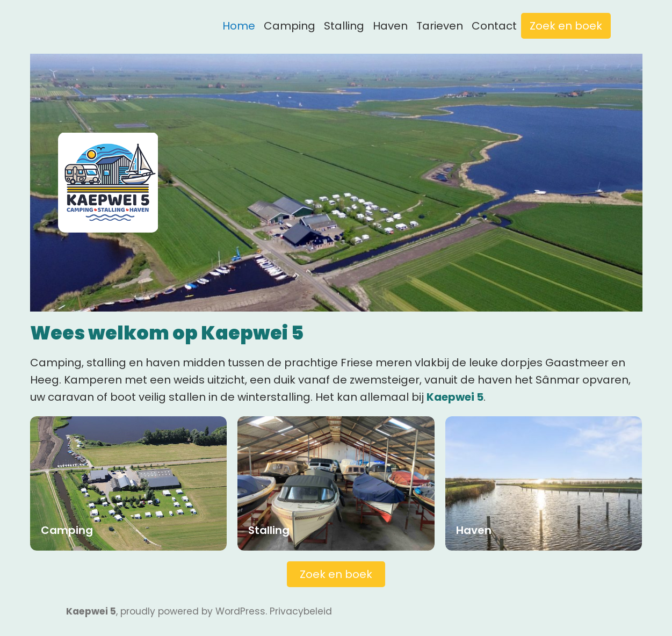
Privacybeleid (301, 611)
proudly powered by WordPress (193, 611)
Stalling (344, 27)
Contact (494, 27)
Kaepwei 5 (91, 611)
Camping (290, 27)
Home (239, 27)
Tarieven (440, 27)
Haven (390, 27)
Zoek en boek (566, 26)
